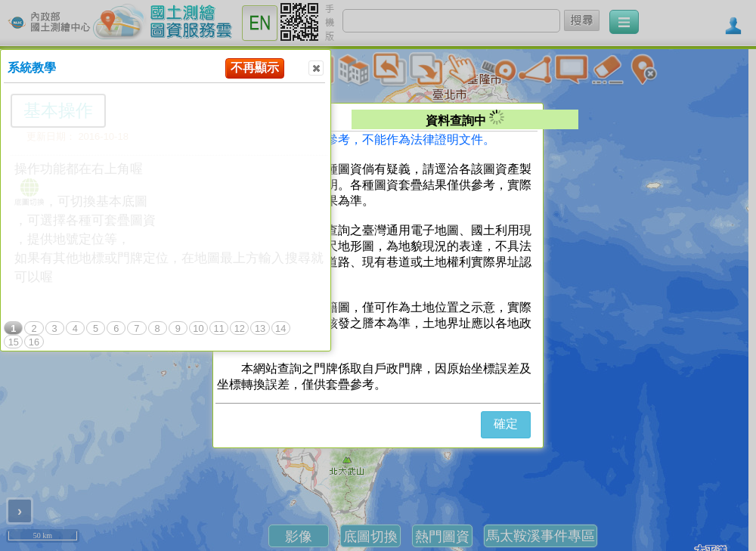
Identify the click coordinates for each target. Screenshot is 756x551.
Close (315, 68)
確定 (506, 424)
